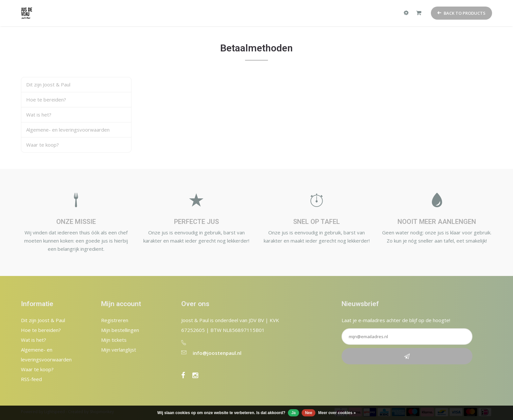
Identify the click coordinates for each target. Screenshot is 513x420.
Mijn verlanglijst (119, 350)
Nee (309, 413)
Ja (293, 413)
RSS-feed (31, 379)
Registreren (115, 320)
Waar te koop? (43, 145)
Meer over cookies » (337, 413)
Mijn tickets (114, 340)
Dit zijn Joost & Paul (48, 84)
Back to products (461, 13)
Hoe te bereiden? (46, 100)
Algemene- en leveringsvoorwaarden (68, 130)
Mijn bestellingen (120, 330)
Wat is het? (39, 115)
